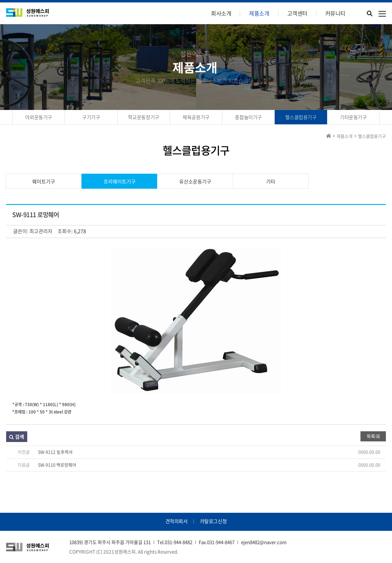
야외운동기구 (39, 117)
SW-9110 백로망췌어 (57, 465)
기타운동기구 (353, 117)
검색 (17, 436)
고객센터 (297, 13)
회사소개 (221, 13)
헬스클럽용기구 (301, 117)
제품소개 (259, 13)
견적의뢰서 (177, 521)
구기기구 (91, 117)
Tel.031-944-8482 (175, 542)
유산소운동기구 (195, 181)
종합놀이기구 (248, 117)
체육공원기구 (196, 117)
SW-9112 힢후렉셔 (55, 452)
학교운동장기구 (144, 117)
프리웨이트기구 (120, 181)
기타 (271, 181)
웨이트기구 (44, 181)
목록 (371, 436)
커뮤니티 (335, 13)
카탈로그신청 (213, 521)
